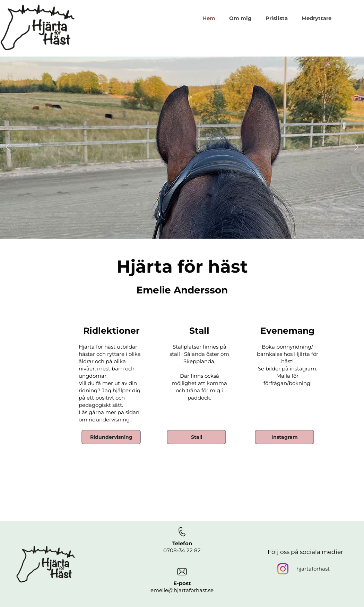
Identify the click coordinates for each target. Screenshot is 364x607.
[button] (8, 148)
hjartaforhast (313, 569)
